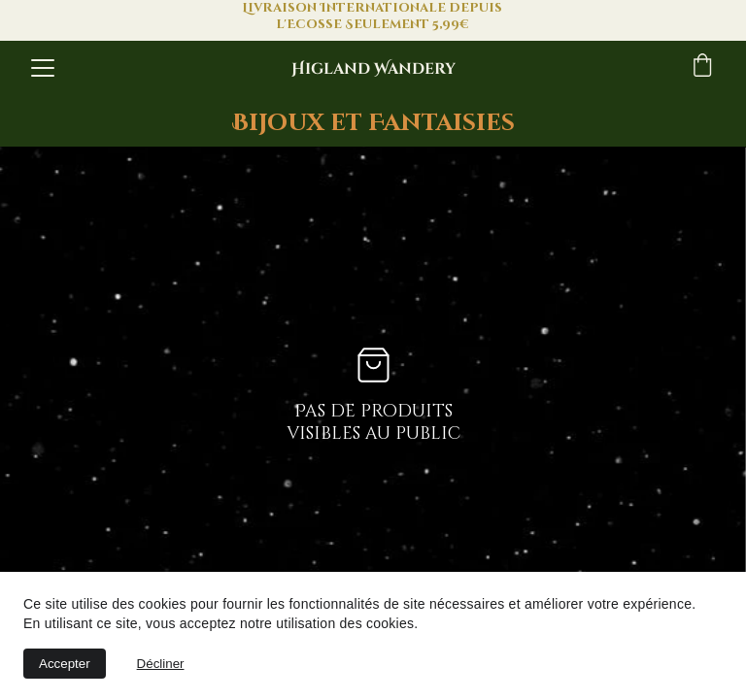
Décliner (161, 664)
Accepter (65, 664)
